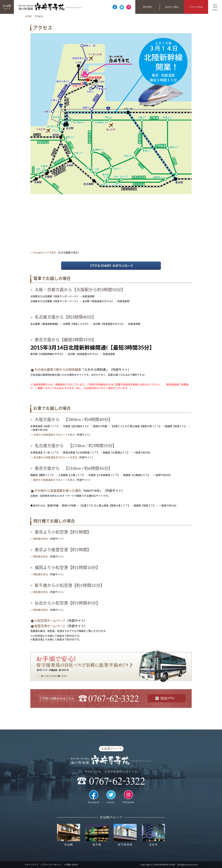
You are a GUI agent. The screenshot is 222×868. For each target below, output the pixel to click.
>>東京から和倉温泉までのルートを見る (53, 480)
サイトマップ (32, 865)
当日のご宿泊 (172, 7)
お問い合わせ (72, 865)
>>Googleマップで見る (43, 252)
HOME (28, 16)
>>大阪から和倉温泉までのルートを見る (53, 435)
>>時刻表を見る (39, 539)
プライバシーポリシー (52, 865)
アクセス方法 (196, 7)
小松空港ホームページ (48, 621)
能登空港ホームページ (48, 626)
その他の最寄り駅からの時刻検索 (56, 370)
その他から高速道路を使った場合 (56, 491)
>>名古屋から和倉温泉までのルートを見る (54, 457)
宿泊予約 (147, 7)
